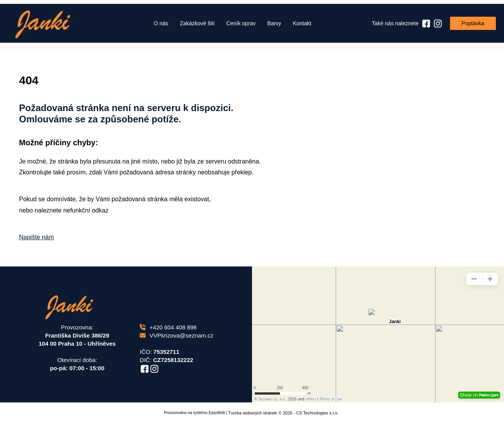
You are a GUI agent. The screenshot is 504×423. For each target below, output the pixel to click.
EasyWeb (217, 413)
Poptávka (473, 23)
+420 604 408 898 (168, 327)
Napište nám (36, 237)
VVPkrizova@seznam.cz (176, 335)
